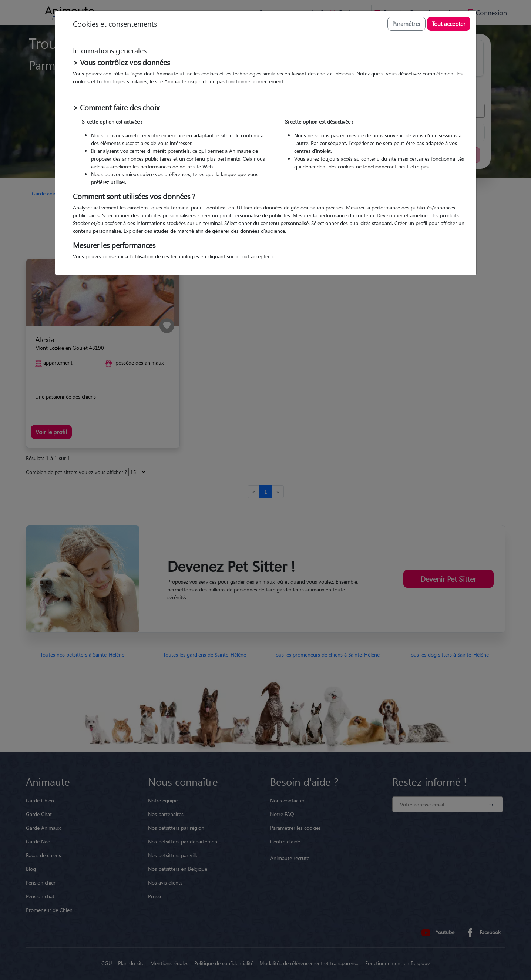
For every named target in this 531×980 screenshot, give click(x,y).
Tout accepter (449, 24)
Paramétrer (406, 24)
